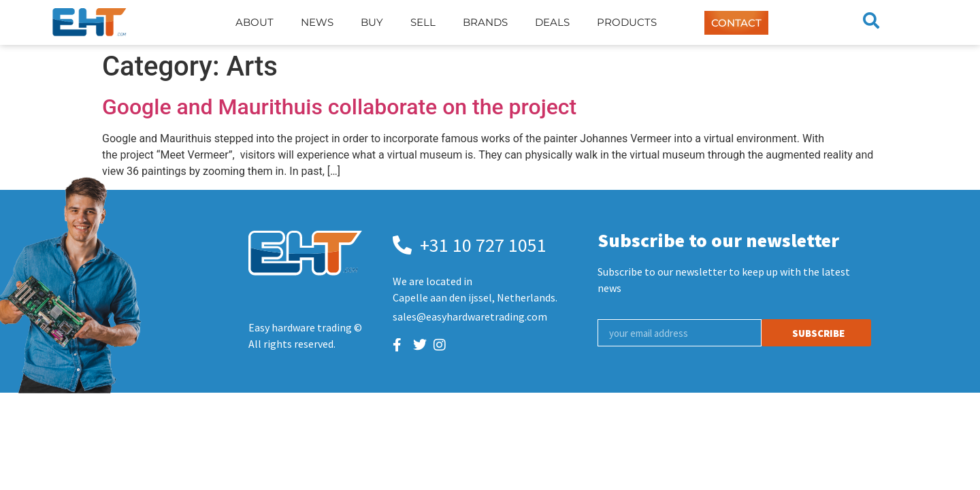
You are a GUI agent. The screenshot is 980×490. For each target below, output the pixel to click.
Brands (485, 22)
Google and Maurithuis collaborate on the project (339, 107)
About (255, 22)
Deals (552, 22)
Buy (372, 22)
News (317, 22)
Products (627, 22)
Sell (423, 22)
